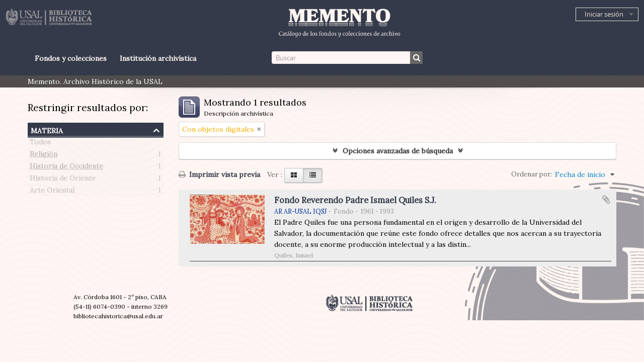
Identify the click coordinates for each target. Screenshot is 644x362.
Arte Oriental (52, 192)
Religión (44, 156)
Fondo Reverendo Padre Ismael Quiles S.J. (355, 200)
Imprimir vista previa (219, 174)
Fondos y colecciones (71, 58)
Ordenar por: (532, 174)
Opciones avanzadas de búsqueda (398, 151)
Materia (47, 129)
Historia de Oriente (63, 180)
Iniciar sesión (604, 14)
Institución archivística (158, 58)
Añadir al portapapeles (606, 200)
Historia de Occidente (66, 168)
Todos (40, 144)
